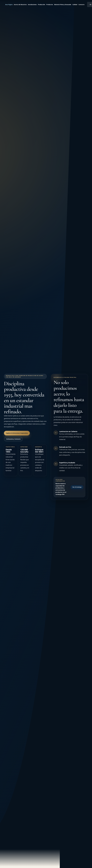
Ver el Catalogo (77, 487)
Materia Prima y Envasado (63, 5)
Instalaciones (32, 5)
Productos (50, 5)
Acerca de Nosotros (20, 5)
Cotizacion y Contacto (13, 439)
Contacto (81, 5)
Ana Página (9, 5)
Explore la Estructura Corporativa (17, 433)
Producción (42, 5)
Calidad (75, 5)
